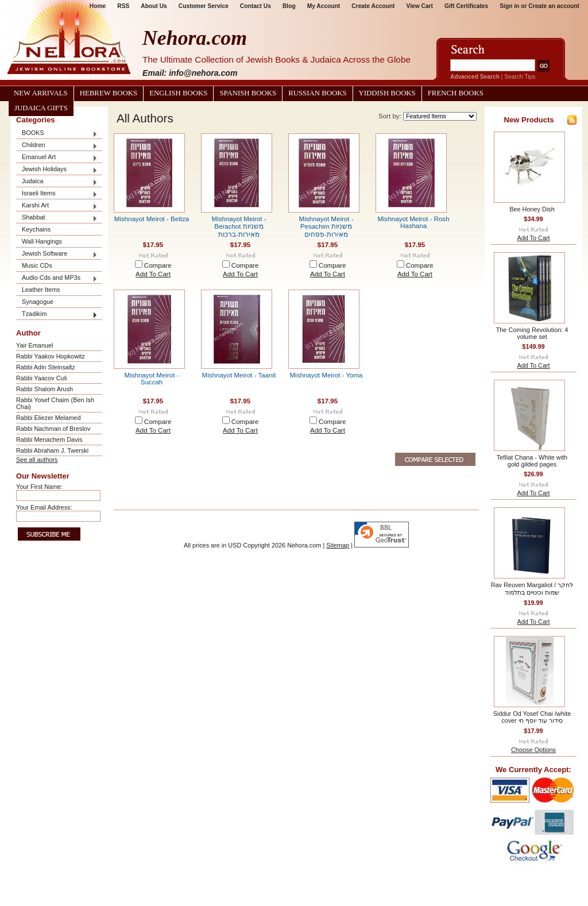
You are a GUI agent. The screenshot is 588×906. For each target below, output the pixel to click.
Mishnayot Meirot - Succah (152, 379)
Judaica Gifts (41, 108)
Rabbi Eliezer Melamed (48, 418)
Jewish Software (57, 254)
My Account (324, 6)
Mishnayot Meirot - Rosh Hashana (413, 222)
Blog (289, 6)
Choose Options (533, 750)
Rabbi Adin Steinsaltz (46, 367)
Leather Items (41, 290)
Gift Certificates (466, 6)
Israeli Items (57, 194)
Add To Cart (153, 274)
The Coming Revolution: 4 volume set (532, 333)
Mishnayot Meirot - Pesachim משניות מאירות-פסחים (326, 227)
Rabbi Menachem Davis (49, 439)
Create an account (554, 6)
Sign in (509, 6)
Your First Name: (39, 487)
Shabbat (57, 218)
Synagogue (38, 302)
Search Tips (520, 77)
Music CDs (37, 265)
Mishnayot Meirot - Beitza (152, 219)
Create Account (373, 6)
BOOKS (57, 134)
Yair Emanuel (34, 345)
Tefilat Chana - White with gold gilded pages (532, 461)
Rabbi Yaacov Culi (41, 378)
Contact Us (256, 6)
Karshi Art (57, 206)
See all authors (37, 460)
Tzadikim (57, 315)
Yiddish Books (387, 93)
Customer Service (204, 6)
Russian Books (317, 93)
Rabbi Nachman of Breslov (53, 429)
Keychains (36, 229)
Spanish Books (248, 93)
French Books (456, 93)
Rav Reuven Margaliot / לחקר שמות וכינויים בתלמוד (532, 589)
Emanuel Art (57, 158)
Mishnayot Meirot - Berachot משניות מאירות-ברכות (239, 227)
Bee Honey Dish (532, 209)
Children (57, 146)
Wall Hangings (42, 241)
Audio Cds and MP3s (57, 278)
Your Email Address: (44, 507)
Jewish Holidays (57, 170)
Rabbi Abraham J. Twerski (52, 450)
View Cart (420, 6)
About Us (154, 6)
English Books (178, 93)
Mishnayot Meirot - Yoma (326, 375)
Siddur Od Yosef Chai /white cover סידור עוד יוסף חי (532, 717)
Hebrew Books (109, 93)
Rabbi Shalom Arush (45, 389)
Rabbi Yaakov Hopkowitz (51, 356)
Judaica (57, 182)
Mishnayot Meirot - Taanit (239, 375)
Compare (158, 265)
